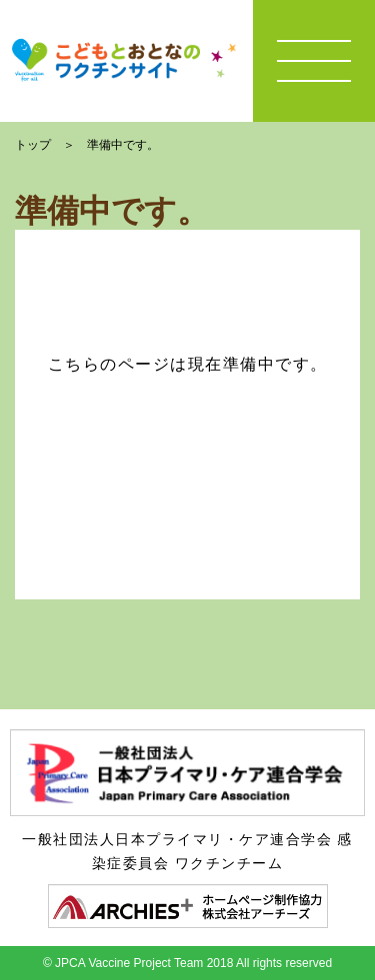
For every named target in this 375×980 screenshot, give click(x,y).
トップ (33, 145)
